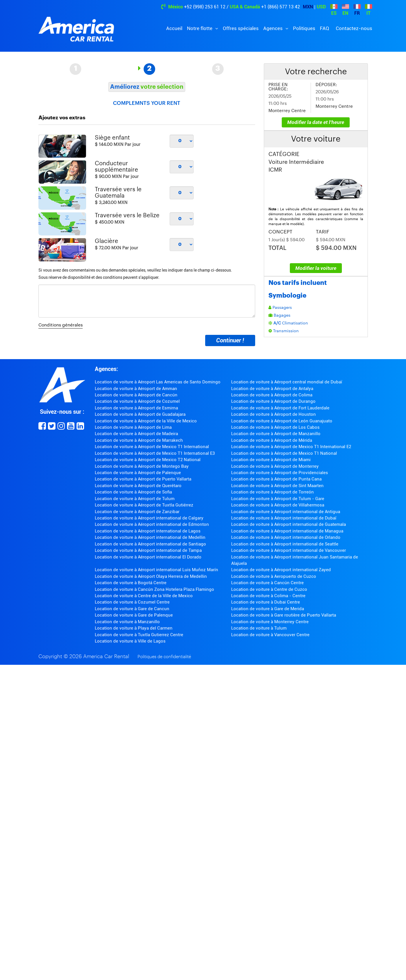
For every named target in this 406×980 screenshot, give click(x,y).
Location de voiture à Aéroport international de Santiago (150, 544)
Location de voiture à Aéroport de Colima (272, 395)
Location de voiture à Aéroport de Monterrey (275, 466)
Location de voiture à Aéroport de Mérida (272, 440)
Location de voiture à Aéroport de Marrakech (139, 440)
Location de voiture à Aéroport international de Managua (287, 531)
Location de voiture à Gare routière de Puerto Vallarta (284, 615)
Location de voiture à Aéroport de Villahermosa (278, 505)
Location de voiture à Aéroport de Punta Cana (276, 479)
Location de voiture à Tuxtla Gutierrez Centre (139, 635)
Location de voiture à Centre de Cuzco (269, 589)
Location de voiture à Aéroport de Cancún (136, 395)
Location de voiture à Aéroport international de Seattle (285, 544)
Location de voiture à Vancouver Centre (270, 635)
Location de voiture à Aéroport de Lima (133, 427)
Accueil (174, 28)
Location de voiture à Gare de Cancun (132, 609)
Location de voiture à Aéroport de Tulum (135, 499)
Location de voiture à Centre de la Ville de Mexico (144, 596)
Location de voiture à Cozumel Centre (132, 602)
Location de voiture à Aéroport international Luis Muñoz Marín (156, 570)
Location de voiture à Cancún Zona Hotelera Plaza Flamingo (154, 589)
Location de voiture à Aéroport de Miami (271, 460)
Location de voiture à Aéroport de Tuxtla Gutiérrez (144, 505)
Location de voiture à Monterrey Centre (270, 622)
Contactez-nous (354, 28)
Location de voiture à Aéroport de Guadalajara (140, 414)
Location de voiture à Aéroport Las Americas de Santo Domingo (158, 382)
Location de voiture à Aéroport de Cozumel (137, 401)
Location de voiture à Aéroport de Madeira (136, 434)
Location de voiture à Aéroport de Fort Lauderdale (280, 408)
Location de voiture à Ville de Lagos (130, 641)
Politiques (304, 28)
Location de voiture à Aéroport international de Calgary (149, 518)
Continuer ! (230, 340)
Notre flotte (200, 28)
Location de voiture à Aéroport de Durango (273, 401)
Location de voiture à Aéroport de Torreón (272, 492)
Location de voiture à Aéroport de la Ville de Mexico (146, 421)
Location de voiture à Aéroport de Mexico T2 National (148, 460)
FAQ (325, 28)
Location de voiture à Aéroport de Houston (274, 414)
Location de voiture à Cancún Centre (267, 583)
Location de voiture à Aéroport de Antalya (272, 389)
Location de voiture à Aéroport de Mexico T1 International (152, 447)
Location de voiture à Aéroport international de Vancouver (289, 550)
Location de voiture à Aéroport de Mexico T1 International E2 (291, 447)
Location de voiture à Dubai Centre (266, 602)
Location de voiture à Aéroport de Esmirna (136, 408)
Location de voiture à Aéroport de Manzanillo (276, 434)
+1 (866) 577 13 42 (281, 7)
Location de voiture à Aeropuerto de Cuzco (274, 576)
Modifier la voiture (316, 268)
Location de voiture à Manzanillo (127, 622)
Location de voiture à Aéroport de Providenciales (280, 473)
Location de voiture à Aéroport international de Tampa (148, 550)
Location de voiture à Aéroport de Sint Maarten (277, 486)
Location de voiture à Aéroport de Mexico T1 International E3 (155, 453)
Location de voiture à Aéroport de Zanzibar (137, 512)
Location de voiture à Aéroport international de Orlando (286, 537)
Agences (274, 28)
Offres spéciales (241, 28)
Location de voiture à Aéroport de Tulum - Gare (278, 499)
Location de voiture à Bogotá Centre (131, 583)
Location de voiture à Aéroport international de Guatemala (289, 524)
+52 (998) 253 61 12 (205, 7)
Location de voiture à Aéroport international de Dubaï (284, 518)
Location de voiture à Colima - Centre (268, 596)
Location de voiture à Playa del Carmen (134, 628)
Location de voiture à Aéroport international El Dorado (148, 557)
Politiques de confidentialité (164, 657)
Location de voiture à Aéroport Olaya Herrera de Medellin (151, 576)
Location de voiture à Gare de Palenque (134, 615)
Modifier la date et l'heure (316, 122)
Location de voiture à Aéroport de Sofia (133, 492)
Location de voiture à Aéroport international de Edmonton (152, 524)
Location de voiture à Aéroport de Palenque (138, 473)
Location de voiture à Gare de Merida (268, 609)
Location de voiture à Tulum (259, 628)
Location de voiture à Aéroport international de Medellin (150, 537)
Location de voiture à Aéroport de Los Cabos (275, 427)
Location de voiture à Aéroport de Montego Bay (142, 466)
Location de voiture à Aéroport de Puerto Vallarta (143, 479)
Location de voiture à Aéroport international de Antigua (286, 512)
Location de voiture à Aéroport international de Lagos (148, 531)
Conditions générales (61, 325)
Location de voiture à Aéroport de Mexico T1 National (284, 453)
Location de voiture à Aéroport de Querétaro (138, 486)
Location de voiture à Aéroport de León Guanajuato (282, 421)
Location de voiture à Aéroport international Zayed (281, 570)
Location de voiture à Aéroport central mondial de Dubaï (287, 382)
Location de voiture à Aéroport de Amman (136, 389)
